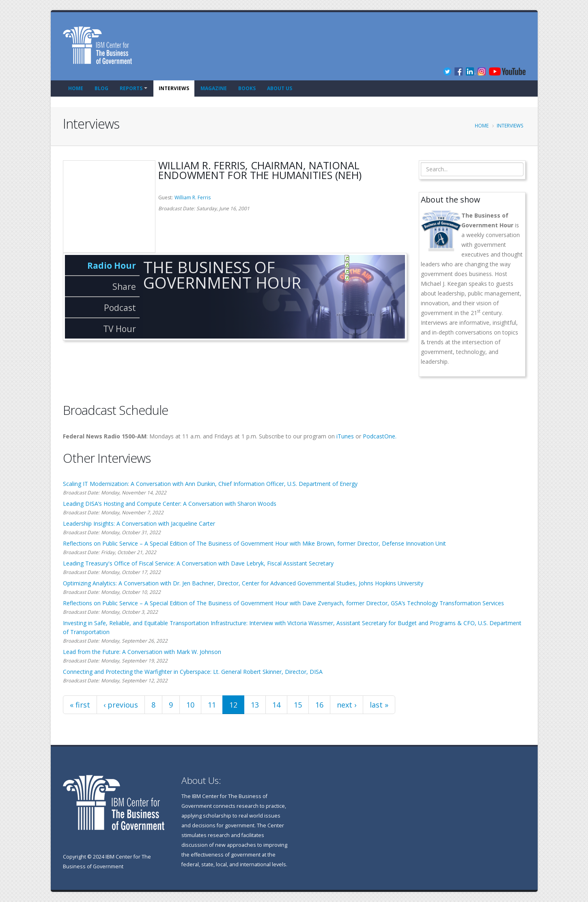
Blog (101, 88)
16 (319, 705)
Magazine (214, 88)
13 (255, 705)
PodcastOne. (380, 436)
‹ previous (121, 705)
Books (247, 88)
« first (80, 705)
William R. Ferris (193, 197)
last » (379, 705)
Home (76, 88)
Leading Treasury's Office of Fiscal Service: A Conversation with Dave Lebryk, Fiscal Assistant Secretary (198, 563)
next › (347, 705)
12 (233, 705)
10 (190, 705)
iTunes (345, 436)
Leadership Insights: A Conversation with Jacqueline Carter (139, 523)
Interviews (174, 88)
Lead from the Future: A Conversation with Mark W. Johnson (142, 652)
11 (212, 705)
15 (298, 705)
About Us (280, 88)
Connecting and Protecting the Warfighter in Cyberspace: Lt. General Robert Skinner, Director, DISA (193, 672)
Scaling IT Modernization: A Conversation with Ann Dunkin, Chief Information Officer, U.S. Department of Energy (210, 484)
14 (276, 705)
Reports (131, 88)
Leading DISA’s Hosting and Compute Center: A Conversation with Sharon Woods (170, 504)
